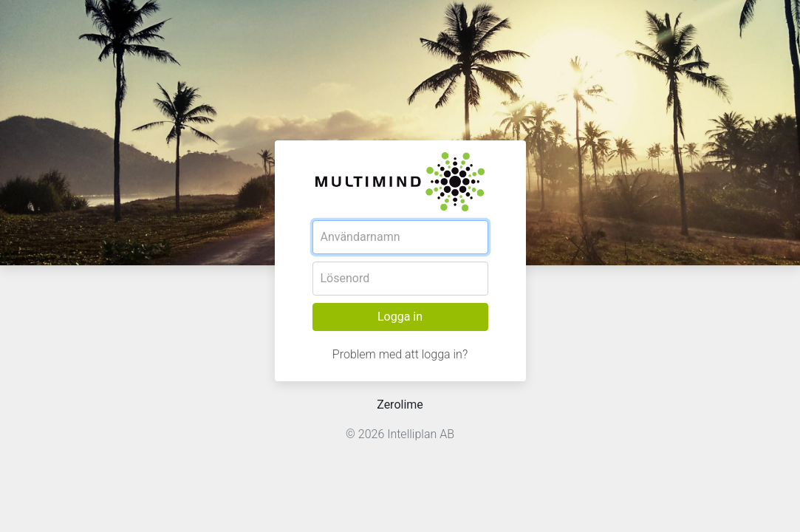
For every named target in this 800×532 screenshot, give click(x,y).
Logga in (400, 317)
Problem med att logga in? (400, 354)
